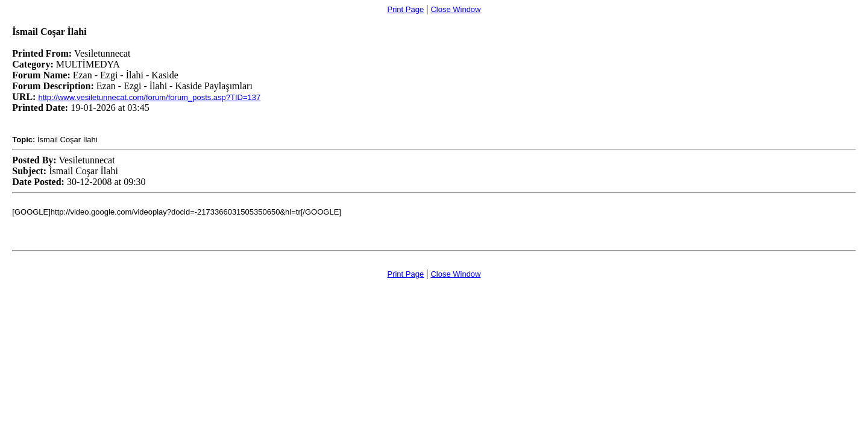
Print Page (405, 9)
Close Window (455, 9)
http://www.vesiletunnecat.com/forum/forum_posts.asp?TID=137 (149, 97)
